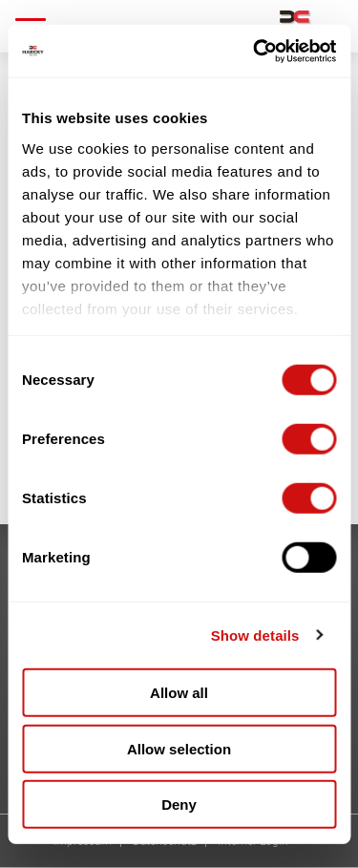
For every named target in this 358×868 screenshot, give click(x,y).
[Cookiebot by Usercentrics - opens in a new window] (255, 51)
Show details (255, 635)
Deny (179, 804)
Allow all (179, 693)
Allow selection (179, 748)
